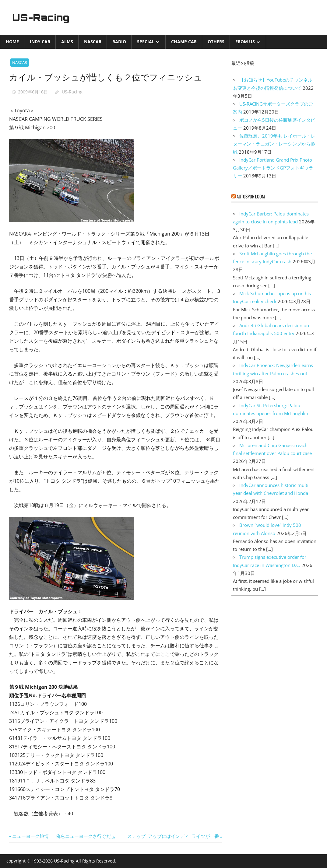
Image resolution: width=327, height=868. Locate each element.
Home (12, 42)
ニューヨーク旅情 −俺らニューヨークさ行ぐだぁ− (65, 836)
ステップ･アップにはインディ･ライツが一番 (173, 836)
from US (245, 42)
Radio (119, 42)
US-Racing (42, 17)
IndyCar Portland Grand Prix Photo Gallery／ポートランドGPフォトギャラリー (273, 168)
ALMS (67, 42)
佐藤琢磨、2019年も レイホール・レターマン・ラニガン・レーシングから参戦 (274, 144)
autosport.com (251, 196)
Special (146, 42)
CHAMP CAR (184, 42)
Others (216, 42)
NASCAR (93, 42)
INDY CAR (40, 42)
